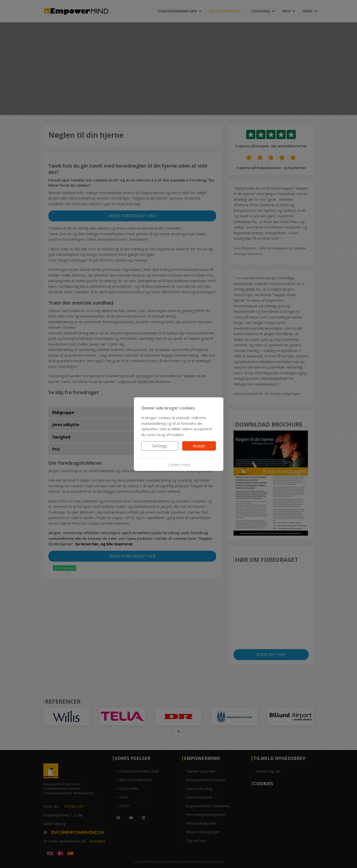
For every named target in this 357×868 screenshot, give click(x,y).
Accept (199, 446)
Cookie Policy (179, 464)
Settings (160, 446)
